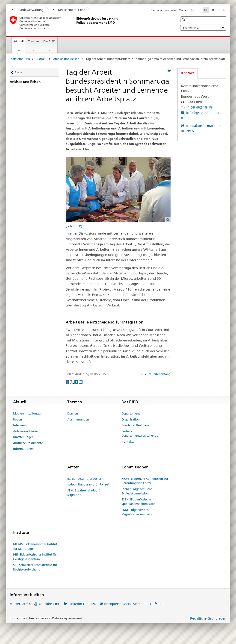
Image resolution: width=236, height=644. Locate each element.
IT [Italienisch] (218, 10)
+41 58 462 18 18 (198, 107)
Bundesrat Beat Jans (135, 425)
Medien (183, 10)
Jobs (194, 10)
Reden (18, 419)
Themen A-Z (203, 28)
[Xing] (77, 382)
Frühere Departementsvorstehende (140, 433)
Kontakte (170, 10)
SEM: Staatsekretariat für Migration (84, 493)
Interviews (20, 425)
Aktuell (20, 43)
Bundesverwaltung (28, 10)
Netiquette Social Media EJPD (128, 604)
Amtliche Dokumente (28, 443)
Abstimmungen (78, 419)
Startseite (156, 10)
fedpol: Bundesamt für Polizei (88, 484)
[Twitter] (72, 382)
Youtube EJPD (50, 604)
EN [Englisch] (224, 10)
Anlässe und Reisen (66, 59)
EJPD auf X (22, 604)
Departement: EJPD (69, 10)
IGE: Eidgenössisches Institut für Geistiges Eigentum (35, 557)
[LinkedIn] (81, 382)
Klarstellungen (23, 437)
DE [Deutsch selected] (206, 10)
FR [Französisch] (212, 10)
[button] (184, 19)
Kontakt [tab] (188, 73)
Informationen (23, 449)
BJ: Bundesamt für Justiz (84, 479)
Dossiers (73, 413)
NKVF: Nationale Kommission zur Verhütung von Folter (145, 481)
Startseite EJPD (20, 59)
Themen (33, 41)
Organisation (131, 419)
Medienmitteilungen (28, 413)
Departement (131, 413)
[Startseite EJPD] (75, 23)
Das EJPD (49, 41)
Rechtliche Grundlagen (208, 618)
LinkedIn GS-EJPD (82, 604)
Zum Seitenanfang (157, 374)
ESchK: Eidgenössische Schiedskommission (137, 491)
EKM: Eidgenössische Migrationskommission (137, 512)
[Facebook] (68, 382)
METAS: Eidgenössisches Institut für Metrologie (35, 546)
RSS (161, 604)
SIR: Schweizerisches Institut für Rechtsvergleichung (35, 567)
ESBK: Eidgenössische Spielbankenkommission (139, 502)
